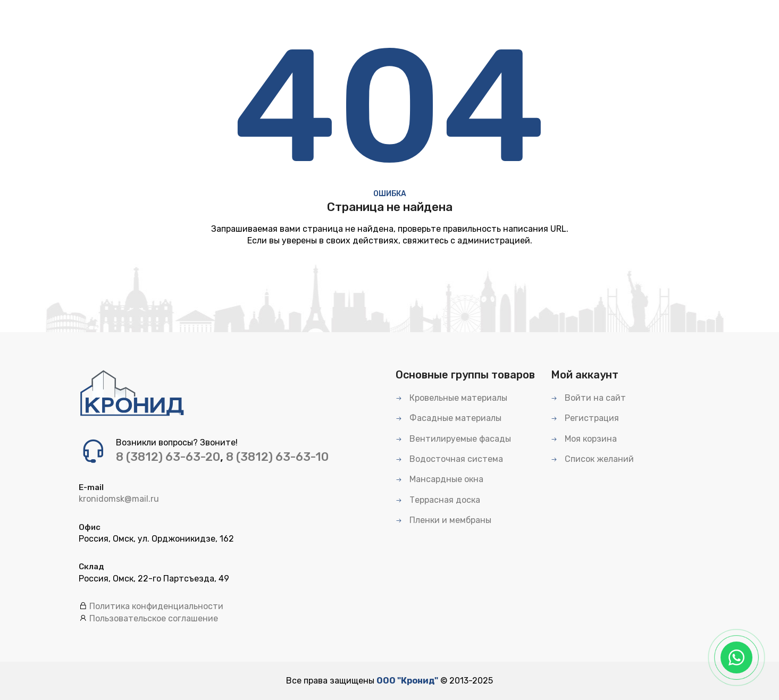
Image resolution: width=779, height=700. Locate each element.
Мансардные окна (439, 479)
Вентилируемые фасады (453, 439)
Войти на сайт (588, 398)
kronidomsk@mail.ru (119, 499)
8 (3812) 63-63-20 (168, 457)
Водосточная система (449, 459)
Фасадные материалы (449, 418)
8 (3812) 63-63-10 (277, 457)
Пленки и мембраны (443, 520)
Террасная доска (438, 500)
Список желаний (592, 459)
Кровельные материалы (451, 398)
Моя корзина (584, 439)
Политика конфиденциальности (156, 606)
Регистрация (585, 418)
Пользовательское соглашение (154, 618)
